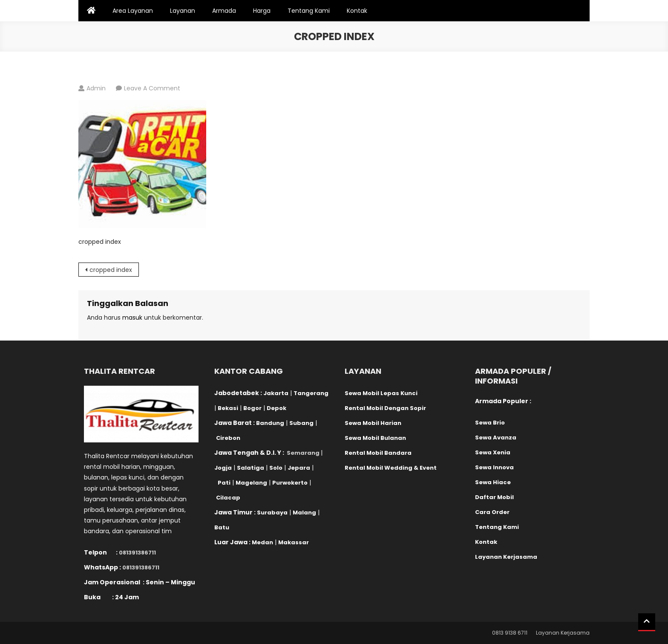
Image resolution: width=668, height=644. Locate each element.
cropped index (111, 270)
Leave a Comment (152, 88)
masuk (132, 318)
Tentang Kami (309, 11)
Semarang (303, 453)
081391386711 (137, 553)
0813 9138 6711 (510, 633)
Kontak (357, 11)
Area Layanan (133, 11)
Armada (224, 11)
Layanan (183, 11)
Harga (262, 11)
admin (96, 88)
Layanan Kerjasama (563, 633)
